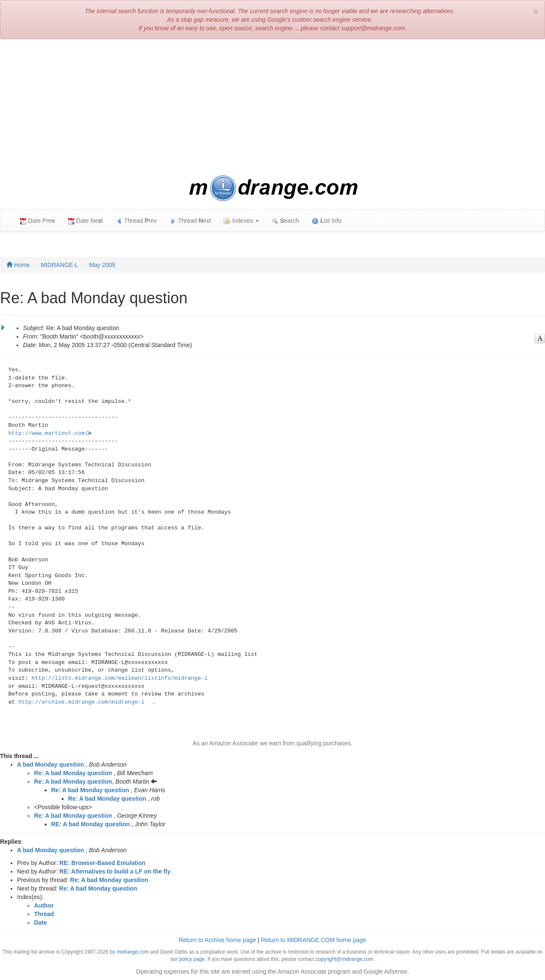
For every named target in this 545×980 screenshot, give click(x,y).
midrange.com (133, 952)
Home (18, 265)
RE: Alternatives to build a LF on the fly (115, 871)
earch (285, 221)
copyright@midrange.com (344, 959)
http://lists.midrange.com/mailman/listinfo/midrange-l (119, 678)
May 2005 (102, 265)
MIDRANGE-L (60, 265)
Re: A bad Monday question (73, 773)
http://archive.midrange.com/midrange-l (81, 702)
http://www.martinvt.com (47, 433)
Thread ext (191, 221)
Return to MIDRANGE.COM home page (314, 940)
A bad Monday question (50, 764)
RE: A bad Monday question (90, 824)
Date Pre (37, 221)
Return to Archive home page (217, 940)
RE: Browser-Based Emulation (103, 863)
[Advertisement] (272, 107)
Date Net (85, 221)
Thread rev (136, 221)
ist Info (327, 221)
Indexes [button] (241, 221)
